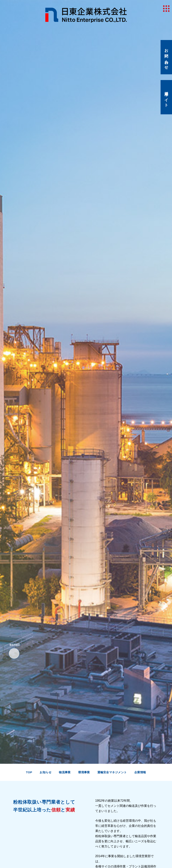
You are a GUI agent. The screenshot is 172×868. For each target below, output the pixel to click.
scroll (15, 643)
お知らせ (46, 772)
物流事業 (65, 772)
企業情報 (140, 772)
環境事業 (84, 772)
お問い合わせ (166, 57)
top (29, 772)
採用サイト (166, 97)
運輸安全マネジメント (112, 772)
